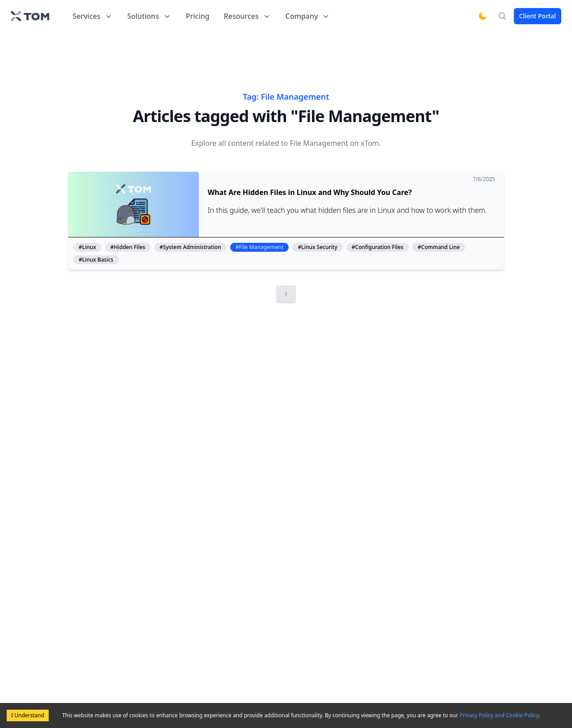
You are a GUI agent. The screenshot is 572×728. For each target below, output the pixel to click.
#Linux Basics (96, 260)
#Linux (87, 247)
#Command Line (439, 247)
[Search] (502, 16)
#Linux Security (317, 247)
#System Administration (190, 247)
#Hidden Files (128, 247)
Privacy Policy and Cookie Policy (499, 715)
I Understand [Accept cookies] (28, 715)
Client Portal (538, 16)
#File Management (260, 247)
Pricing (198, 16)
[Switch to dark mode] (483, 16)
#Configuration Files (378, 247)
